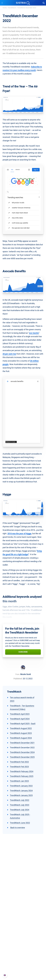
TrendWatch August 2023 (21, 733)
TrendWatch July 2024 (20, 810)
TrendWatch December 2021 (22, 743)
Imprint (23, 896)
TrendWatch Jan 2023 (19, 781)
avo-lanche (34, 333)
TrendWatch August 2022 (21, 728)
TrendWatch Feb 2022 (19, 762)
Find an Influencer (23, 917)
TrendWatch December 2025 (22, 757)
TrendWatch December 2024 (22, 752)
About (23, 882)
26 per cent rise (9, 354)
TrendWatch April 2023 (20, 714)
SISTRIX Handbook (23, 956)
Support (23, 952)
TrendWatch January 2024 (21, 791)
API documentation (23, 963)
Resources (23, 924)
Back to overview (17, 828)
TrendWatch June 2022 (20, 823)
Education (23, 889)
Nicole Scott (26, 674)
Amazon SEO (23, 914)
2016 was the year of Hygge (19, 534)
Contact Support (23, 967)
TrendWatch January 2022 (21, 786)
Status (23, 970)
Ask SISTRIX (23, 928)
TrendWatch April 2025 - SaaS (23, 724)
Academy (23, 935)
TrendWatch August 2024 (21, 738)
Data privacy (23, 892)
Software (23, 903)
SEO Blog (23, 939)
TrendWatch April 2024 (20, 719)
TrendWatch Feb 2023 (19, 767)
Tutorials (23, 945)
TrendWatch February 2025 (22, 776)
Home (5, 8)
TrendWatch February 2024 (22, 771)
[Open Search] (44, 3)
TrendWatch (12, 8)
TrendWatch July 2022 (20, 800)
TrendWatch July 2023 (20, 805)
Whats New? (23, 960)
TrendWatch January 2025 (21, 795)
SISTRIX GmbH (23, 878)
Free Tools (23, 942)
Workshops (23, 932)
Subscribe (23, 652)
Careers (23, 885)
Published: (18, 679)
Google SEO (23, 910)
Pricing (23, 907)
